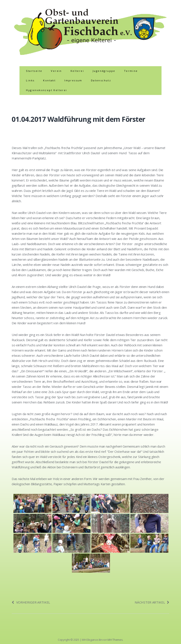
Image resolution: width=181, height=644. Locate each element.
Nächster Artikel (152, 602)
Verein (56, 71)
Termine (131, 71)
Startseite (34, 71)
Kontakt (49, 80)
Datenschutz (101, 80)
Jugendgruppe (104, 71)
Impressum (73, 80)
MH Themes (115, 640)
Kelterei (77, 71)
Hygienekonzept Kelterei (46, 90)
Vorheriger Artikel (31, 602)
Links (30, 80)
